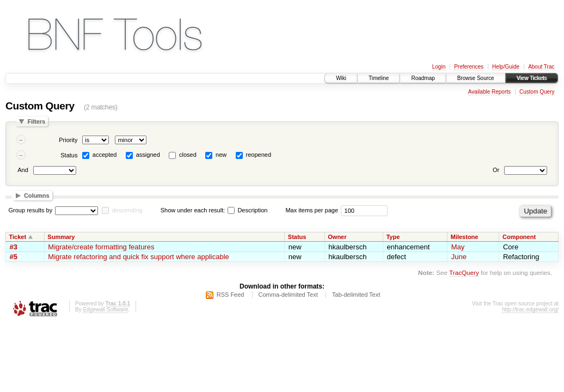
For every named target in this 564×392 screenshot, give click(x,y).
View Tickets (532, 78)
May (458, 247)
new (221, 155)
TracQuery (464, 272)
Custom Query (537, 92)
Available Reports (489, 92)
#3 (14, 247)
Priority (68, 140)
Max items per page (312, 210)
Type (393, 237)
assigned (148, 155)
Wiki (341, 78)
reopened (259, 155)
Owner (337, 237)
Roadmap (423, 78)
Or (496, 170)
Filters (36, 121)
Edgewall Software (105, 310)
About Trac (541, 67)
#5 (14, 257)
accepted (105, 155)
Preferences (469, 67)
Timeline (379, 78)
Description (247, 210)
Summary (61, 237)
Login (439, 67)
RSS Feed (231, 295)
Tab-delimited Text (356, 295)
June (459, 257)
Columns (37, 195)
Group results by (31, 210)
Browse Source (476, 78)
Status (69, 155)
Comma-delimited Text (288, 295)
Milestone (465, 237)
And (23, 170)
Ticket (18, 237)
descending (127, 210)
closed (188, 155)
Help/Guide (506, 67)
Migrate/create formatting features (101, 247)
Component (519, 237)
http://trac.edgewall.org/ (530, 310)
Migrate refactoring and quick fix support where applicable (138, 257)
